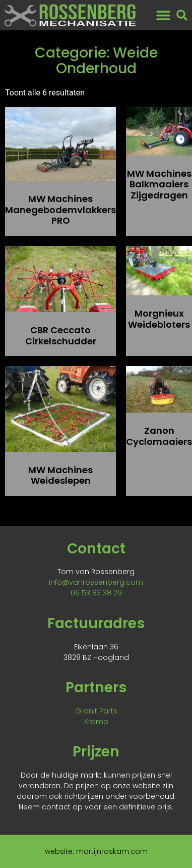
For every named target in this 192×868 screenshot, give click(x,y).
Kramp (96, 722)
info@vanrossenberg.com (96, 582)
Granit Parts (96, 711)
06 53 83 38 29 (96, 593)
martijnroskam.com (112, 851)
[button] (164, 15)
